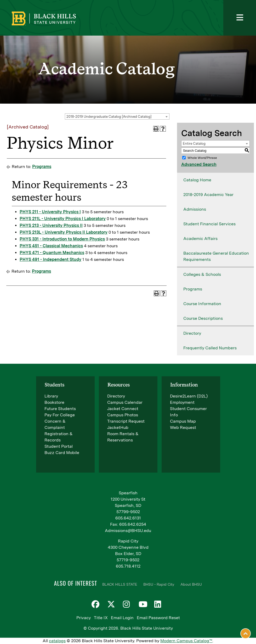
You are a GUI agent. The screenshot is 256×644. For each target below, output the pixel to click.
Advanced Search (199, 164)
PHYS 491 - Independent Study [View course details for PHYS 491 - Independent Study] (50, 259)
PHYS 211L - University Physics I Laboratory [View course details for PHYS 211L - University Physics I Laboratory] (63, 219)
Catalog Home (197, 180)
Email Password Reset (158, 618)
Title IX (101, 618)
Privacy (84, 618)
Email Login (122, 618)
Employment (182, 402)
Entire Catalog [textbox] (194, 144)
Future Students (60, 409)
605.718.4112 (128, 566)
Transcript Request (126, 421)
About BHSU (191, 584)
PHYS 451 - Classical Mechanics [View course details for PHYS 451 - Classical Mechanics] (51, 246)
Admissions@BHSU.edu (128, 531)
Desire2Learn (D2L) (189, 396)
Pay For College (60, 415)
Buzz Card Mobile (62, 453)
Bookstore (54, 402)
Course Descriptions (203, 318)
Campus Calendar (125, 402)
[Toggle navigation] (240, 18)
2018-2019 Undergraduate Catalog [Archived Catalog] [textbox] (109, 117)
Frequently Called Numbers (210, 348)
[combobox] (117, 116)
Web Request (183, 427)
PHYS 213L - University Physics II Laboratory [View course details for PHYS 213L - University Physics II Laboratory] (64, 232)
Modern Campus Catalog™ (186, 641)
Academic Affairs (200, 239)
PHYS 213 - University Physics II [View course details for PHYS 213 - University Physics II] (51, 225)
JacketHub (118, 427)
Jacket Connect (123, 409)
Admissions (195, 209)
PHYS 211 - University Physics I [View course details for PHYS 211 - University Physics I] (50, 212)
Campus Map (183, 421)
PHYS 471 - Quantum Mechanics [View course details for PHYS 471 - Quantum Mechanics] (52, 253)
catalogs (57, 641)
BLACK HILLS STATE (120, 584)
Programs (42, 167)
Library (51, 396)
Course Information (202, 304)
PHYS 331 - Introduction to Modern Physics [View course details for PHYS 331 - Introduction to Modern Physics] (62, 239)
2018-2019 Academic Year (208, 195)
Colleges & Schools (202, 274)
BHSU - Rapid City (159, 584)
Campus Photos (123, 415)
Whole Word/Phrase (202, 158)
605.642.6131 (128, 518)
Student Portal (59, 446)
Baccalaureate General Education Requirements (216, 256)
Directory (192, 333)
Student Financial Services (209, 224)
